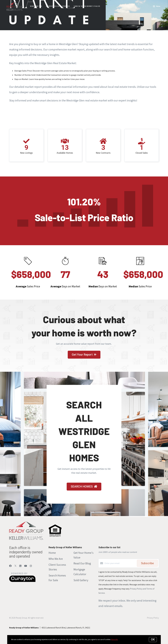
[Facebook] (10, 566)
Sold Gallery (81, 580)
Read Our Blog (82, 563)
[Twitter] (15, 566)
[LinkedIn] (20, 566)
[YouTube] (26, 566)
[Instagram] (31, 566)
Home (52, 553)
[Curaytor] (22, 581)
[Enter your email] (120, 563)
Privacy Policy (153, 618)
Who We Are (56, 559)
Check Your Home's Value (87, 6)
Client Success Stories (58, 6)
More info (115, 639)
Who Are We (36, 6)
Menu (157, 7)
